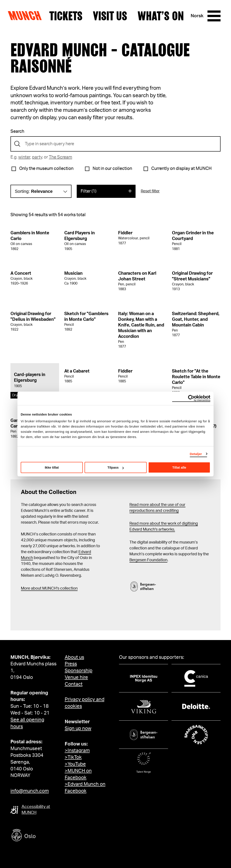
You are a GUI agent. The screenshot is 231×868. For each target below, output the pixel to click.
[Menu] (214, 16)
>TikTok (73, 757)
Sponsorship (79, 671)
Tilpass (116, 467)
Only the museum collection (46, 169)
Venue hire (76, 677)
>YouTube (75, 764)
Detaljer (196, 454)
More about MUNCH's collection (49, 588)
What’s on (161, 16)
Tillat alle (179, 467)
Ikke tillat (52, 467)
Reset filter (150, 191)
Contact (74, 684)
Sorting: (34, 191)
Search (17, 131)
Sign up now (78, 728)
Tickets (66, 16)
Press (71, 664)
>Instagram (77, 751)
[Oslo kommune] (43, 836)
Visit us (110, 16)
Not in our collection (112, 169)
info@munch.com (30, 791)
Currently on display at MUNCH (181, 169)
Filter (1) (88, 191)
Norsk (197, 16)
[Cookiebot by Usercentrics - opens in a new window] (191, 398)
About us (74, 657)
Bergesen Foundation (148, 560)
